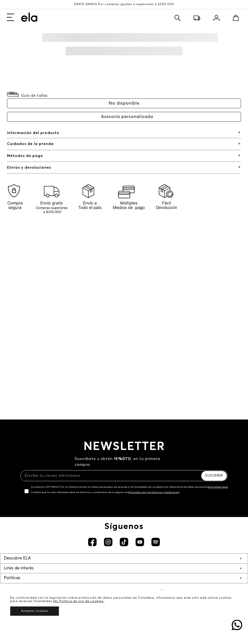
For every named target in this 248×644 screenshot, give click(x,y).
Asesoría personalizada (127, 127)
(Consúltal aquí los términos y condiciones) (154, 321)
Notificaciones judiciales (124, 473)
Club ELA (124, 488)
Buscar (181, 16)
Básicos (18, 69)
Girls (30, 15)
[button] (27, 106)
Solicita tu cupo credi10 (124, 517)
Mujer (16, 15)
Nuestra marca (124, 426)
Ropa (15, 40)
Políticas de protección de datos (124, 579)
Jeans (16, 47)
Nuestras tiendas (124, 433)
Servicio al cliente (124, 465)
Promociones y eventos (124, 608)
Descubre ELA (17, 415)
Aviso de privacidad (124, 571)
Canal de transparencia (124, 510)
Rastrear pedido (124, 532)
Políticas (12, 553)
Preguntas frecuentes (124, 502)
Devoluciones (124, 539)
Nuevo (16, 33)
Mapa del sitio (124, 495)
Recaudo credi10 (124, 524)
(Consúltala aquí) (218, 316)
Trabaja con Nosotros (124, 441)
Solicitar (75, 91)
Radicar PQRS (124, 480)
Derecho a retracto (124, 616)
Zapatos (19, 55)
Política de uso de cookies (124, 586)
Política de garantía (124, 601)
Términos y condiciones (124, 564)
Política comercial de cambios (124, 593)
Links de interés (19, 454)
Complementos (26, 62)
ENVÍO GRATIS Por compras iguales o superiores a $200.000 (124, 4)
